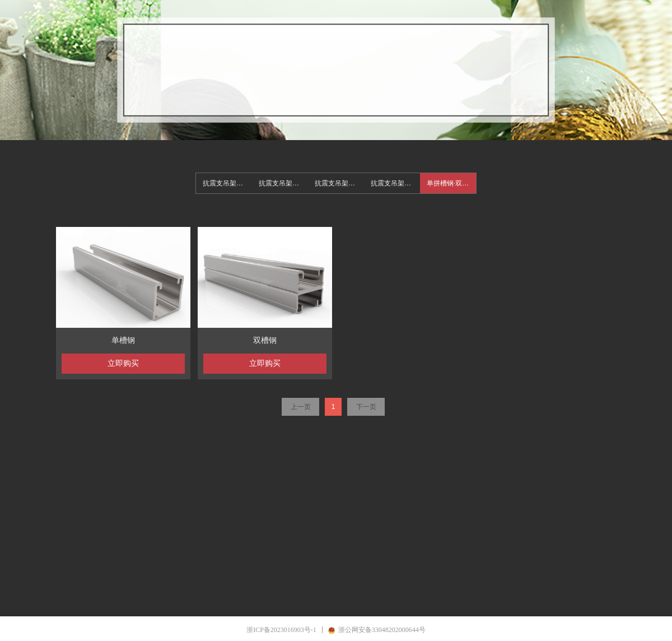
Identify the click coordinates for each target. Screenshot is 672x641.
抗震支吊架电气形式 (339, 183)
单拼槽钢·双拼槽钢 (451, 183)
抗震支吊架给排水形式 (283, 183)
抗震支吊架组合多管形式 (395, 183)
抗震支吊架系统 (226, 183)
